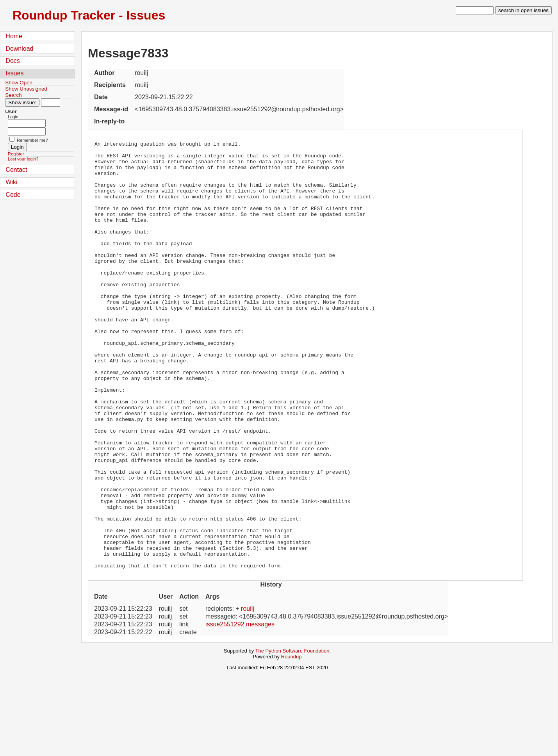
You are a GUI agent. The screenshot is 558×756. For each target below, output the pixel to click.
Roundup (291, 742)
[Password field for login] (27, 131)
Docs (12, 61)
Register (16, 154)
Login (13, 117)
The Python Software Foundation (292, 736)
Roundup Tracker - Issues (89, 15)
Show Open (19, 83)
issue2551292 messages (240, 710)
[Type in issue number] (51, 103)
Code (13, 195)
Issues (14, 73)
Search (13, 95)
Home (14, 36)
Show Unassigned (26, 89)
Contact (16, 170)
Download (19, 49)
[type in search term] (475, 10)
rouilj (248, 694)
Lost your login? (23, 159)
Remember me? (32, 140)
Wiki (11, 182)
